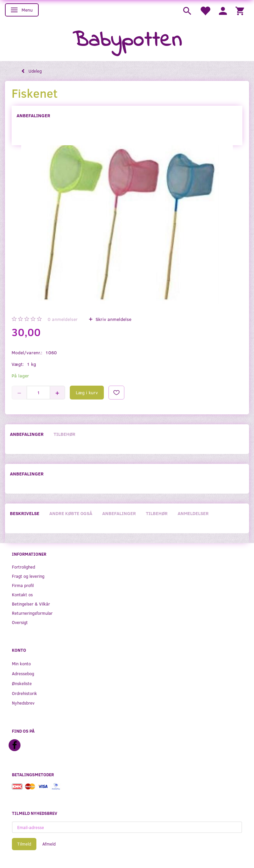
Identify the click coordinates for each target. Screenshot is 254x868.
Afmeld (49, 844)
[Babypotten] (127, 41)
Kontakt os (22, 594)
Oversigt (20, 622)
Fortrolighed (23, 567)
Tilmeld (24, 844)
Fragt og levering (28, 576)
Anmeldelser (193, 513)
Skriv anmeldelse (113, 319)
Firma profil (23, 585)
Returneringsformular (32, 613)
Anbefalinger (33, 115)
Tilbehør (64, 434)
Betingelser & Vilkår (31, 604)
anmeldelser (63, 319)
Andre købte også (71, 513)
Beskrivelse (25, 513)
